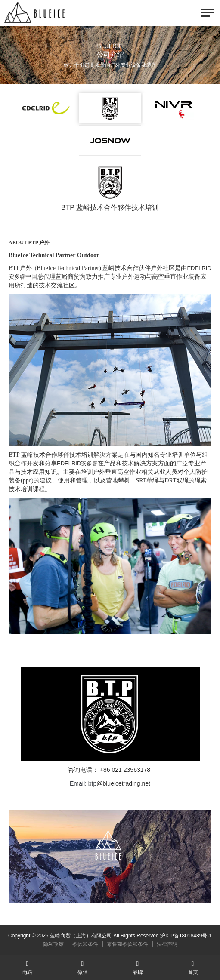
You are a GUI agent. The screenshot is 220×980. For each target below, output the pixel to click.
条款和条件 (85, 944)
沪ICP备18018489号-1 (186, 936)
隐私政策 (53, 944)
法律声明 (167, 944)
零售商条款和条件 (127, 944)
